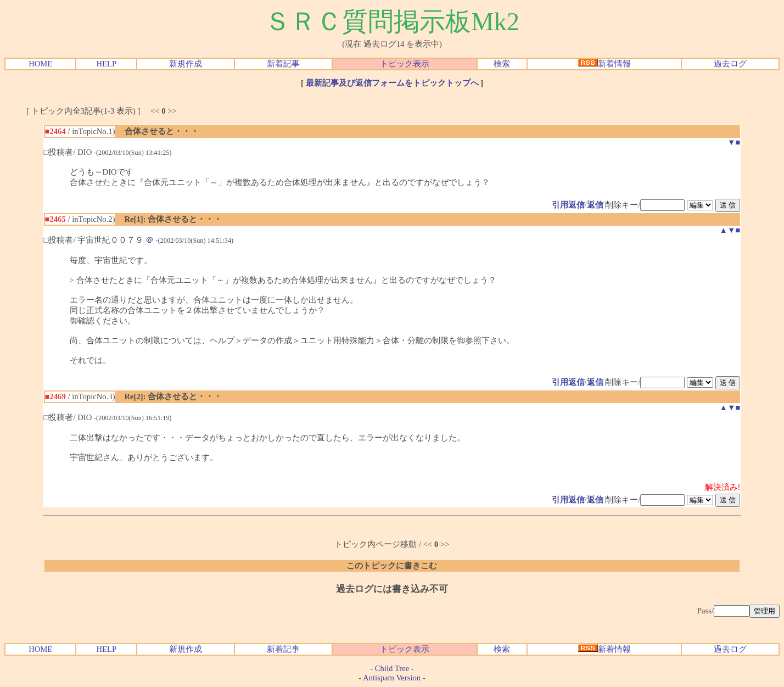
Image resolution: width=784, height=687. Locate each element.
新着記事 (283, 64)
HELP (107, 64)
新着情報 (604, 64)
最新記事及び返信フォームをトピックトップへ (392, 83)
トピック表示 (405, 64)
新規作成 (186, 64)
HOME (40, 64)
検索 (502, 64)
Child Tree (392, 668)
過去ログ (730, 64)
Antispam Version (392, 678)
